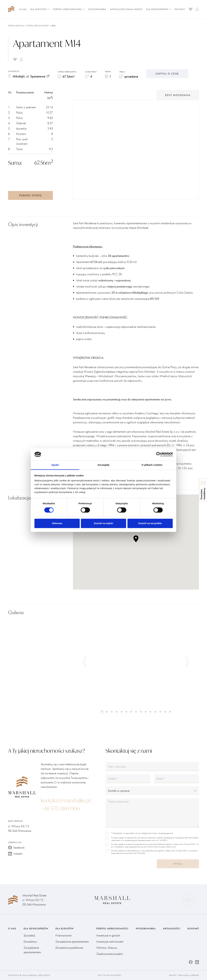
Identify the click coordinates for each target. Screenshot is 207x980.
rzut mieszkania (178, 95)
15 (170, 712)
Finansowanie (63, 935)
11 (151, 712)
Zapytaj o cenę (167, 74)
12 (155, 712)
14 (165, 712)
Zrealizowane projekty (110, 954)
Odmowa (57, 523)
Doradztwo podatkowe (69, 948)
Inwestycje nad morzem (110, 942)
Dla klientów (40, 9)
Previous (84, 661)
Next (187, 661)
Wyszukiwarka (97, 9)
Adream (195, 975)
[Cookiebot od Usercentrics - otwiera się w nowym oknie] (159, 454)
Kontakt (180, 9)
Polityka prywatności (110, 975)
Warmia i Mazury (107, 948)
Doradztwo (30, 942)
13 (160, 712)
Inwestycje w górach (108, 935)
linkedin (15, 854)
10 (146, 712)
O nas (23, 9)
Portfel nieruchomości (69, 9)
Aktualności (172, 929)
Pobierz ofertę (31, 195)
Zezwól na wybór (103, 523)
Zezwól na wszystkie (150, 523)
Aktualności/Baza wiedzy (126, 9)
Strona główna (16, 26)
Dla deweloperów (159, 9)
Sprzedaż (29, 935)
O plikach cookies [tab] (152, 465)
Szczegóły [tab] (103, 465)
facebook (16, 847)
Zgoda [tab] (55, 465)
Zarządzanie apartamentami (32, 950)
